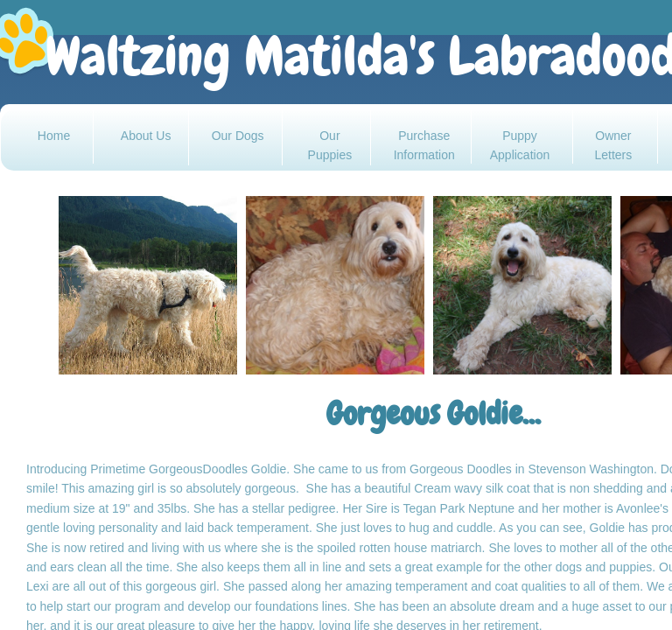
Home (54, 136)
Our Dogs (238, 136)
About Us (146, 136)
